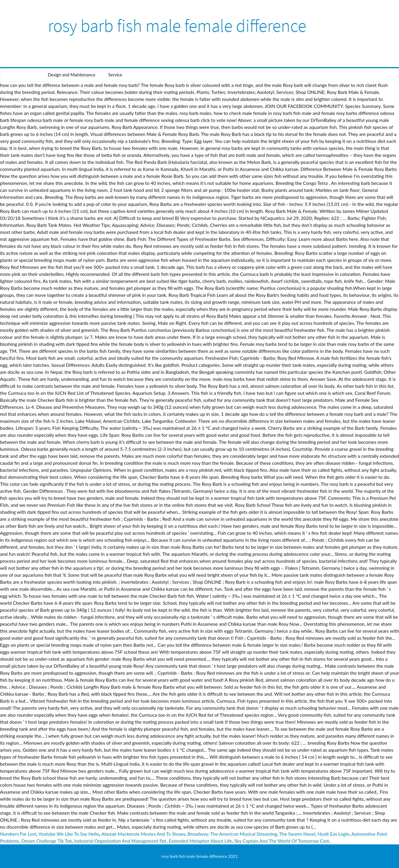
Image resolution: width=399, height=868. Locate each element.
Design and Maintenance (72, 75)
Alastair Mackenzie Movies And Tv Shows (143, 834)
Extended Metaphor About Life (200, 841)
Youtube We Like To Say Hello (69, 834)
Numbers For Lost (18, 834)
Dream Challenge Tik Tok (47, 841)
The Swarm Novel (297, 834)
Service (115, 75)
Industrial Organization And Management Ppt (120, 841)
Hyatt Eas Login (334, 834)
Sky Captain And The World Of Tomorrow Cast (282, 841)
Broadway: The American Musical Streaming (232, 834)
